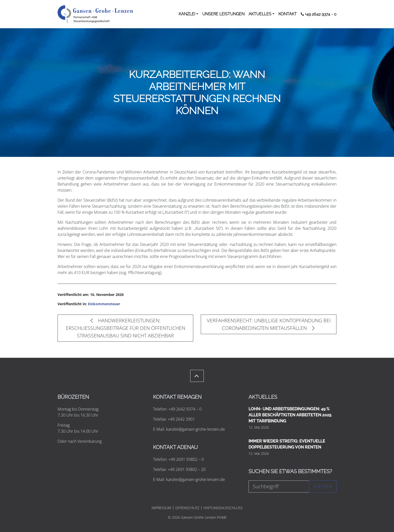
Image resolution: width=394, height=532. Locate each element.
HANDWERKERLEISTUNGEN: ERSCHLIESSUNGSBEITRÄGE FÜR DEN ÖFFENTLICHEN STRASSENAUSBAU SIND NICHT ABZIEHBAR (126, 328)
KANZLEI (187, 14)
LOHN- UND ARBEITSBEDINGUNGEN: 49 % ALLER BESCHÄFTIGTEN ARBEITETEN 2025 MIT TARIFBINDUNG (290, 415)
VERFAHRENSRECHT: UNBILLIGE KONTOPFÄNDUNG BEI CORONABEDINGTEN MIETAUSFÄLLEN (269, 324)
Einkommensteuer (104, 304)
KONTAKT (288, 14)
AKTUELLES (260, 14)
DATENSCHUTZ (187, 508)
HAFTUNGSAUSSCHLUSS (223, 508)
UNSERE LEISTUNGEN (223, 14)
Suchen (323, 486)
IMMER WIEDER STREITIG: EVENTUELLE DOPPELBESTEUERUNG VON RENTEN (287, 444)
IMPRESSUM (161, 508)
